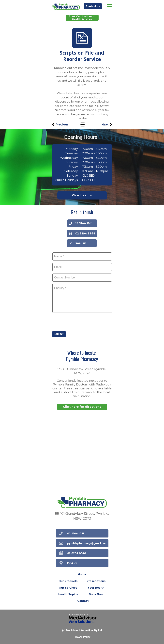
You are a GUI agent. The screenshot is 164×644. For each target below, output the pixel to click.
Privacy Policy (82, 637)
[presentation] (77, 321)
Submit (59, 334)
